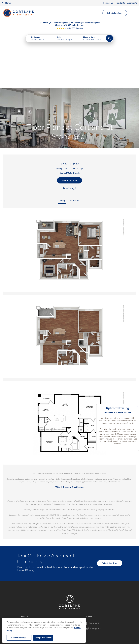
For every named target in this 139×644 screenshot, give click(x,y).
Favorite (69, 132)
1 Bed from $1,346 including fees (53, 23)
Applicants (132, 3)
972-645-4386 (25, 567)
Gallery (62, 144)
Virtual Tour (75, 144)
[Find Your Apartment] (110, 38)
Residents (120, 3)
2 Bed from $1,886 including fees (85, 23)
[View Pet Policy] (41, 582)
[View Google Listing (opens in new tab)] (70, 28)
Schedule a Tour (115, 13)
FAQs (57, 431)
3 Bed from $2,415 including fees (69, 25)
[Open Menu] (134, 13)
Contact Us (108, 3)
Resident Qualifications (74, 431)
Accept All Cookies (43, 637)
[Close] (81, 622)
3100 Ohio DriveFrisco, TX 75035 (26, 573)
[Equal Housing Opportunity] (18, 582)
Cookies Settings (19, 637)
